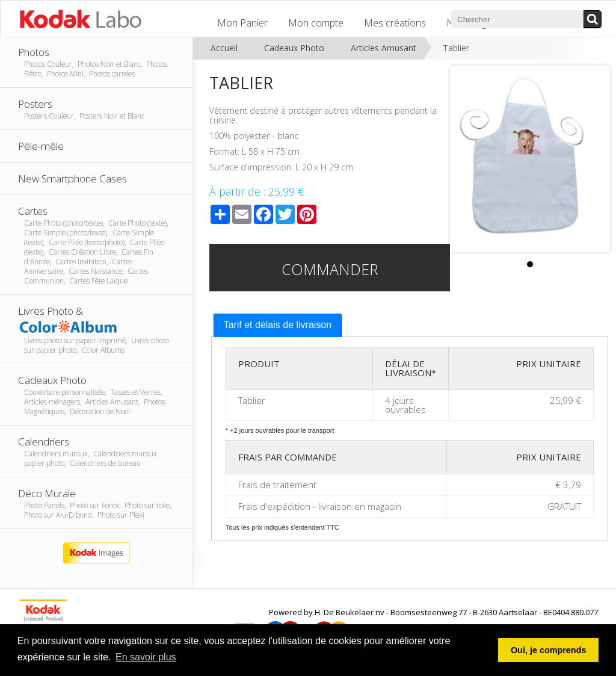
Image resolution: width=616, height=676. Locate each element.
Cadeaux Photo (294, 48)
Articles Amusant (383, 48)
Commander (330, 269)
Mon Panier (242, 23)
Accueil (224, 48)
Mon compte (316, 23)
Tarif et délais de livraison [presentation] (278, 325)
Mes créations (395, 23)
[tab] (278, 325)
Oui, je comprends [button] (549, 650)
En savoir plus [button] (146, 657)
